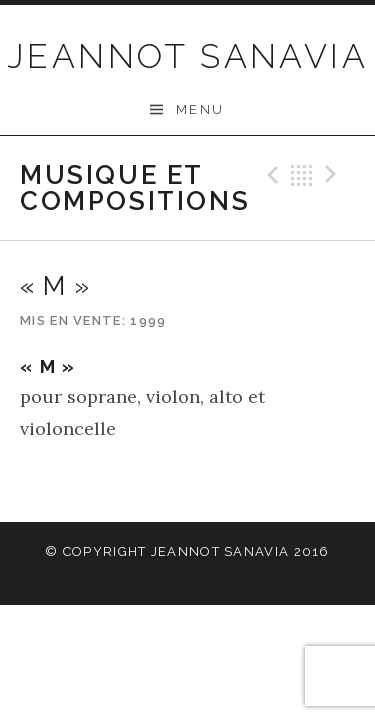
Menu (200, 109)
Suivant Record (334, 175)
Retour (302, 175)
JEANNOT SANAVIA (187, 56)
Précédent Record (270, 175)
